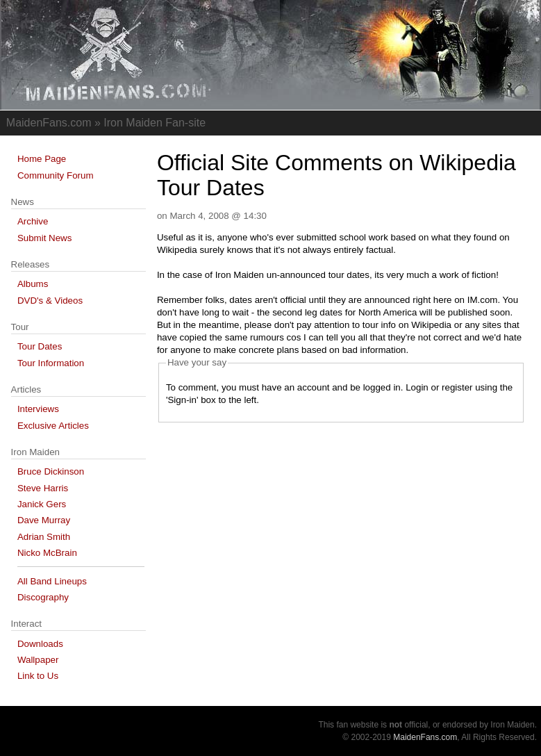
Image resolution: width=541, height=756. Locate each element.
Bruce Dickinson (51, 471)
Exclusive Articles (53, 426)
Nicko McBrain (47, 553)
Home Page (42, 159)
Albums (33, 284)
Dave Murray (44, 520)
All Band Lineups (52, 581)
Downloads (40, 644)
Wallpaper (38, 660)
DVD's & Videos (50, 301)
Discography (43, 597)
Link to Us (38, 676)
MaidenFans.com (425, 737)
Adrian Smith (44, 537)
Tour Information (51, 363)
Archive (33, 221)
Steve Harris (43, 488)
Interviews (38, 409)
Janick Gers (42, 504)
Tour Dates (40, 346)
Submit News (45, 238)
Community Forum (56, 175)
